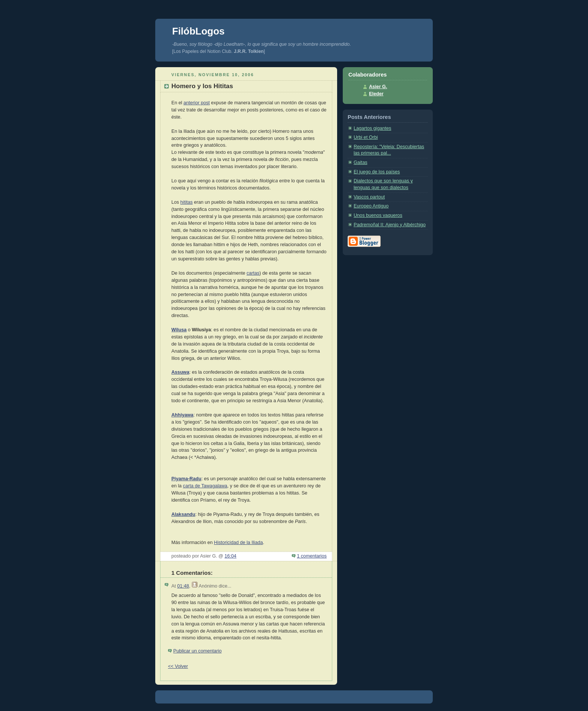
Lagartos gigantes (372, 128)
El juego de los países (377, 172)
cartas (253, 273)
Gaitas (360, 162)
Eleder (376, 94)
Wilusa (179, 330)
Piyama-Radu (186, 479)
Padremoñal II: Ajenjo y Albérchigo (390, 225)
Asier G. (378, 87)
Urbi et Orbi (366, 137)
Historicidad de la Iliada (238, 543)
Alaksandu (183, 514)
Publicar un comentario (197, 651)
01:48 (183, 586)
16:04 (231, 556)
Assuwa (180, 372)
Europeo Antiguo (371, 206)
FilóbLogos (198, 31)
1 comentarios (312, 556)
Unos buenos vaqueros (378, 215)
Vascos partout (369, 197)
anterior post (196, 103)
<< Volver (178, 666)
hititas (187, 202)
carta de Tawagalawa (205, 486)
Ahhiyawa (182, 415)
